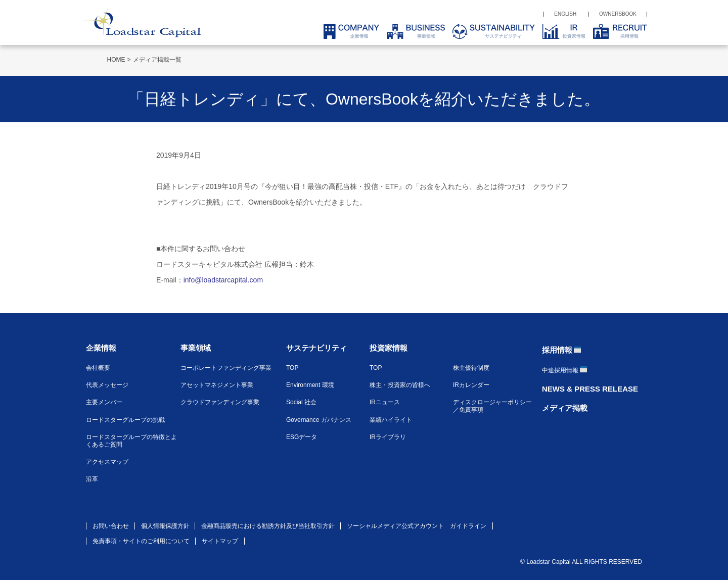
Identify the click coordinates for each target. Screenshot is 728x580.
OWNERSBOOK (618, 14)
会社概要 (98, 368)
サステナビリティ (316, 348)
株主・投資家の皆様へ (400, 385)
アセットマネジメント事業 (217, 385)
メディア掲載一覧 (157, 60)
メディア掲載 (565, 408)
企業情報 (101, 348)
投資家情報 (389, 348)
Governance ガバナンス (319, 420)
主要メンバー (104, 402)
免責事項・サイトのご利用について (141, 541)
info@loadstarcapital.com (223, 280)
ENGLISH (565, 14)
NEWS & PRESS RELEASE (590, 389)
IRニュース (385, 402)
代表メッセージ (107, 385)
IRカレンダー (471, 385)
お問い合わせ (111, 526)
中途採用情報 (560, 370)
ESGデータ (302, 437)
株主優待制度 (471, 368)
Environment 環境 (310, 385)
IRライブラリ (388, 437)
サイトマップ (220, 541)
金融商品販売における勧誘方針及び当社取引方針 (268, 526)
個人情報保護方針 (165, 526)
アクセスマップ (107, 462)
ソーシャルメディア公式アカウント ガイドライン (417, 526)
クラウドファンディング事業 (220, 402)
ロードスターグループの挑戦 (125, 420)
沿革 (92, 479)
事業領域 (196, 348)
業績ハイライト (391, 420)
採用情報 (557, 350)
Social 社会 (301, 402)
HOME (116, 60)
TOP (292, 368)
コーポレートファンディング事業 (226, 368)
